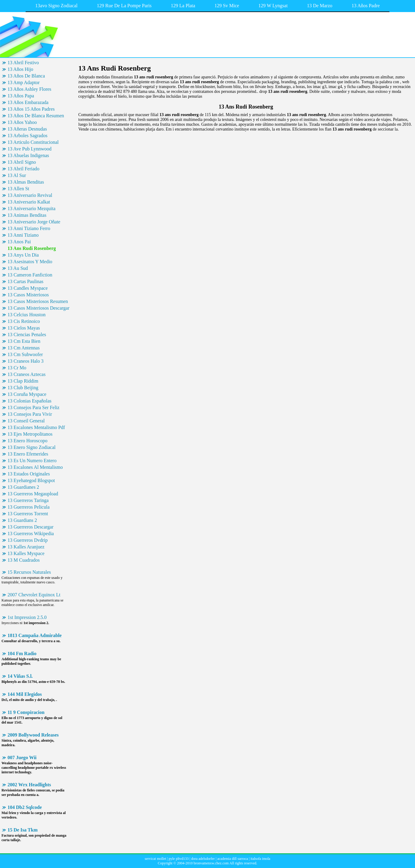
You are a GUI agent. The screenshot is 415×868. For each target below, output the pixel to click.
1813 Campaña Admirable (35, 635)
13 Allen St (18, 189)
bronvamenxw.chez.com (211, 863)
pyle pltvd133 (179, 859)
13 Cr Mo (17, 368)
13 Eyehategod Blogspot (31, 480)
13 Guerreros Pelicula (29, 507)
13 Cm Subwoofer (25, 354)
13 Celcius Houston (27, 315)
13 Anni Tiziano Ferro (29, 228)
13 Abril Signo (22, 162)
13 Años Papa (21, 96)
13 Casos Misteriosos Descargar (38, 308)
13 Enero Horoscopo (27, 441)
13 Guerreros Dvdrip (28, 540)
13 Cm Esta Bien (24, 341)
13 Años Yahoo (22, 122)
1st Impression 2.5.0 (27, 617)
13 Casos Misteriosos (28, 295)
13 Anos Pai (19, 242)
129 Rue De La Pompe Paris (124, 6)
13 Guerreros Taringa (28, 500)
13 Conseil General (26, 421)
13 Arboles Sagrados (27, 136)
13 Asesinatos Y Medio (30, 262)
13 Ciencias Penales (27, 335)
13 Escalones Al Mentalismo (35, 467)
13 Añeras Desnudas (27, 129)
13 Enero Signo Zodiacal (32, 447)
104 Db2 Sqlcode (25, 807)
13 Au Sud (18, 268)
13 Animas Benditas (27, 215)
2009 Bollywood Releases (33, 735)
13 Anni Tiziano (23, 235)
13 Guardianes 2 (23, 487)
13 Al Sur (17, 175)
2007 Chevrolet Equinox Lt (34, 595)
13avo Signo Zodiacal (56, 6)
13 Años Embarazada (28, 102)
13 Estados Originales (29, 474)
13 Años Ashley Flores (29, 89)
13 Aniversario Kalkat (29, 202)
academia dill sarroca (232, 859)
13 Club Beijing (23, 388)
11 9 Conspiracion (26, 712)
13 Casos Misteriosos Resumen (38, 301)
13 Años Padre (366, 6)
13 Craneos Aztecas (27, 374)
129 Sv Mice (227, 6)
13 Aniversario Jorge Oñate (34, 222)
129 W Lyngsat (273, 6)
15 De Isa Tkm (23, 830)
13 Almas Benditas (26, 182)
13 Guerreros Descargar (31, 527)
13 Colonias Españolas (30, 401)
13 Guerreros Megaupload (33, 494)
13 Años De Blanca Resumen (36, 116)
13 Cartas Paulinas (25, 281)
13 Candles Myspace (28, 288)
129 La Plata (183, 6)
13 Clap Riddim (23, 381)
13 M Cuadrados (24, 560)
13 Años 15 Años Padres (31, 109)
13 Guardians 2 (22, 520)
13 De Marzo (320, 6)
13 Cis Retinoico (24, 321)
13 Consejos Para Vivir (30, 414)
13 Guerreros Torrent (28, 514)
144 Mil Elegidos (25, 694)
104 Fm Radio (22, 653)
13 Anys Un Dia (23, 255)
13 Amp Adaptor (24, 82)
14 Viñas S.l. (20, 676)
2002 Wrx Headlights (29, 785)
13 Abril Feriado (23, 169)
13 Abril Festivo (23, 63)
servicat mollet (156, 859)
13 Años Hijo (20, 69)
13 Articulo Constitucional (33, 142)
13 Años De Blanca (26, 76)
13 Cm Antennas (24, 348)
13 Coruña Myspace (27, 394)
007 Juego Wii (22, 758)
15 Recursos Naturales (29, 572)
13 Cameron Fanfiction (30, 275)
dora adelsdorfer (203, 859)
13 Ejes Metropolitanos (30, 434)
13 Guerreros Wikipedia (31, 533)
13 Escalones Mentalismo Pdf (36, 427)
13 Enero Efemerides (28, 454)
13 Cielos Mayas (24, 328)
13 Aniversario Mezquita (31, 208)
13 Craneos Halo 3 (26, 361)
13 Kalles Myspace (26, 553)
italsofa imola (261, 859)
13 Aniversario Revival (30, 195)
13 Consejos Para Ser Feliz (33, 407)
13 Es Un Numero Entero (32, 461)
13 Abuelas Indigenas (28, 155)
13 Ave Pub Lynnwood (30, 149)
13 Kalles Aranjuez (26, 547)
